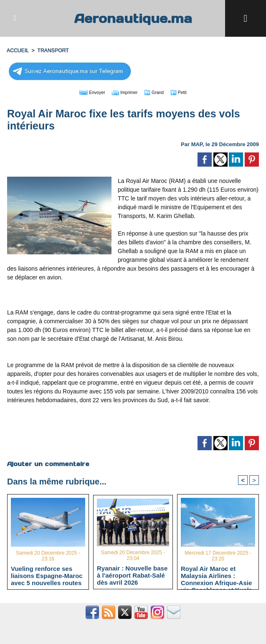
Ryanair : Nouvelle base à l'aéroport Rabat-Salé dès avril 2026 (132, 575)
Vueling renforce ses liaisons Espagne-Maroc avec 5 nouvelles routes (47, 576)
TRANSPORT (52, 51)
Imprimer (123, 92)
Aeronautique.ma (133, 18)
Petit (186, 92)
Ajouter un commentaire (48, 464)
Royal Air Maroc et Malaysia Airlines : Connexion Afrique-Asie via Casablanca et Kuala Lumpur (217, 576)
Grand (158, 92)
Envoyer (85, 92)
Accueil (18, 51)
